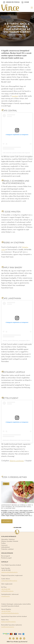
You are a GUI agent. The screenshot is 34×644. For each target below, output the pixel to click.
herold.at (15, 96)
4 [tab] (18, 528)
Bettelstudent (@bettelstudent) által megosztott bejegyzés (17, 440)
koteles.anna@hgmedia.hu (8, 622)
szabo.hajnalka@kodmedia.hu (9, 572)
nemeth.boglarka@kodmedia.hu (10, 613)
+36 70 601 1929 (6, 589)
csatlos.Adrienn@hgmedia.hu (9, 581)
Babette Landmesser (17, 461)
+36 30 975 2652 (6, 611)
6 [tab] (21, 528)
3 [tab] (16, 528)
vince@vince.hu (5, 596)
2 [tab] (15, 528)
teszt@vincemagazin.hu (8, 627)
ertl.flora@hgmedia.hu (7, 591)
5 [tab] (19, 528)
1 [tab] (13, 528)
